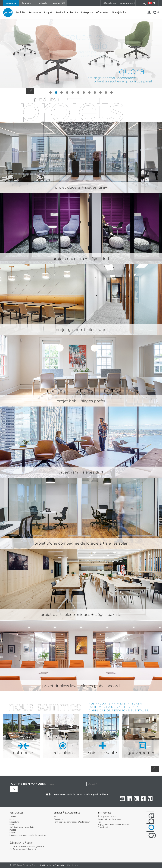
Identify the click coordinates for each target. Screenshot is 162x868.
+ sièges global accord (99, 686)
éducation (27, 3)
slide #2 (56, 93)
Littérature (14, 822)
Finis (11, 819)
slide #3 (62, 93)
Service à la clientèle (67, 12)
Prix (100, 822)
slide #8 (89, 93)
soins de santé (43, 4)
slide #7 (84, 93)
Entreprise (87, 12)
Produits (20, 12)
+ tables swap (93, 330)
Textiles (13, 817)
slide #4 (67, 93)
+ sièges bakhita (106, 615)
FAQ (56, 817)
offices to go (109, 3)
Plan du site (73, 865)
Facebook (143, 799)
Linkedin (129, 799)
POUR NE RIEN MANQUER (28, 784)
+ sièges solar (115, 543)
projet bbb (67, 401)
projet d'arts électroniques (66, 615)
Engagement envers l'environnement (114, 825)
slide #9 (95, 93)
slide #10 (100, 93)
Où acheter (102, 12)
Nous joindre (119, 12)
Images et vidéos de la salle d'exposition (28, 835)
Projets (13, 833)
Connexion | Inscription (149, 12)
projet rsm (69, 472)
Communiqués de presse (109, 819)
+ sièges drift (97, 259)
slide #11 (106, 93)
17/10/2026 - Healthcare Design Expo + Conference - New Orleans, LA (27, 848)
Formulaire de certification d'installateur (72, 822)
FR (154, 3)
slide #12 (111, 93)
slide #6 (78, 93)
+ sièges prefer (92, 401)
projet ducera (68, 187)
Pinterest (150, 799)
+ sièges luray (94, 187)
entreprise (11, 3)
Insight (48, 12)
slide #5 (73, 93)
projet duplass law (60, 686)
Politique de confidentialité (52, 865)
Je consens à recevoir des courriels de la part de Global (78, 794)
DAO (12, 825)
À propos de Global (107, 817)
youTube (122, 799)
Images (13, 830)
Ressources (35, 12)
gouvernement (127, 3)
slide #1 (51, 93)
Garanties (58, 819)
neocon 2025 (59, 3)
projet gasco (68, 330)
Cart (155, 15)
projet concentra (69, 259)
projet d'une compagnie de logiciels (68, 543)
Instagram (136, 799)
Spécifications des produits (22, 827)
